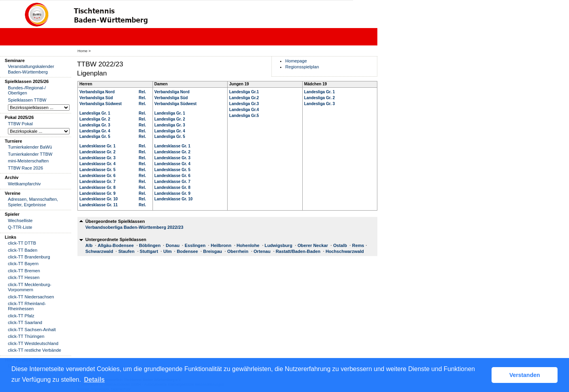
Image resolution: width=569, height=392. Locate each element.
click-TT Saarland (25, 322)
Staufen (126, 251)
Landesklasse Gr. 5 (97, 170)
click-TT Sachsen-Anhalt (32, 330)
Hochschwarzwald (345, 251)
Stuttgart (149, 251)
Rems (358, 245)
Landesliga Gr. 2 (95, 119)
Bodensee (187, 251)
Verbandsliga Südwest (101, 104)
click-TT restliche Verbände (35, 350)
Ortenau (262, 251)
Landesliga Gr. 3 (95, 125)
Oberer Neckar (313, 245)
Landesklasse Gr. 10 (99, 199)
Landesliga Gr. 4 (95, 131)
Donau (172, 245)
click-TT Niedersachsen (31, 297)
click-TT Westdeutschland (33, 343)
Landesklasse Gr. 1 (97, 146)
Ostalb (340, 245)
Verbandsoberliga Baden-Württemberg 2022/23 (134, 227)
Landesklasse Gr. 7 (97, 182)
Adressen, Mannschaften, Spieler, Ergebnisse (33, 202)
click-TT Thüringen (26, 336)
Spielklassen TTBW (27, 100)
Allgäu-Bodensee (116, 245)
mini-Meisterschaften (28, 161)
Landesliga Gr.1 (244, 92)
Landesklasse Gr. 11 (99, 205)
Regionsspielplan (302, 67)
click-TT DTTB (22, 243)
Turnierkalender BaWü (30, 147)
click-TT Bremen (24, 271)
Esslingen (195, 245)
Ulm (167, 251)
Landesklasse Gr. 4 (97, 164)
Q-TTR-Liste (20, 227)
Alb (89, 245)
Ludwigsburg (279, 245)
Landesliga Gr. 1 (95, 113)
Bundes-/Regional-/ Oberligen (27, 90)
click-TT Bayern (23, 264)
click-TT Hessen (24, 277)
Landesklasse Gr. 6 (97, 176)
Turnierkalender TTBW (30, 154)
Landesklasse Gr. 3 (97, 158)
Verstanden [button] (525, 375)
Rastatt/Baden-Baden (298, 251)
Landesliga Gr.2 (244, 98)
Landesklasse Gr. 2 (97, 152)
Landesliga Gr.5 (244, 116)
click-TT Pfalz (21, 316)
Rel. (142, 92)
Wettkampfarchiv (24, 184)
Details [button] (94, 380)
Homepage (296, 61)
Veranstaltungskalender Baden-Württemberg (31, 69)
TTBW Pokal (20, 124)
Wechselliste (20, 220)
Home (82, 51)
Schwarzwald (99, 251)
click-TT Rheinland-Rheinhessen (27, 306)
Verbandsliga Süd (96, 98)
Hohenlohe (248, 245)
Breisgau (213, 251)
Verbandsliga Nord (97, 92)
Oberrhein (238, 251)
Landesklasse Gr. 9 (97, 193)
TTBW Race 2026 (25, 168)
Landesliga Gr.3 (244, 104)
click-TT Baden (23, 250)
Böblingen (150, 245)
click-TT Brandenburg (29, 257)
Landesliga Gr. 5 (95, 137)
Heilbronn (221, 245)
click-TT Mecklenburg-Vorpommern (30, 287)
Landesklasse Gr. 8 (97, 188)
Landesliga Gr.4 (244, 110)
